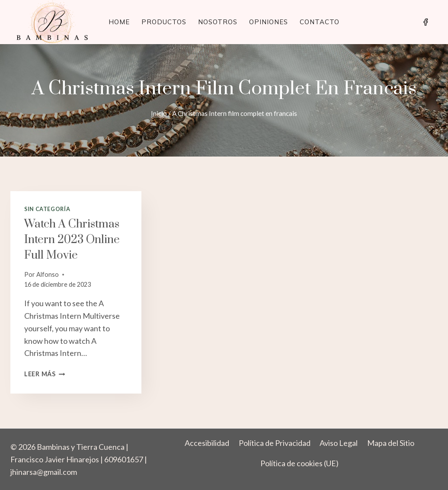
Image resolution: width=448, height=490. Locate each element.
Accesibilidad (207, 443)
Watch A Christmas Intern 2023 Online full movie (72, 240)
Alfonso (48, 274)
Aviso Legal (339, 443)
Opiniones (269, 22)
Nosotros (218, 22)
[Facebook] (426, 22)
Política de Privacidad (275, 443)
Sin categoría (47, 209)
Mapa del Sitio (391, 443)
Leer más (45, 374)
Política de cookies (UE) (299, 463)
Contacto (320, 22)
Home (119, 22)
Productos (164, 22)
